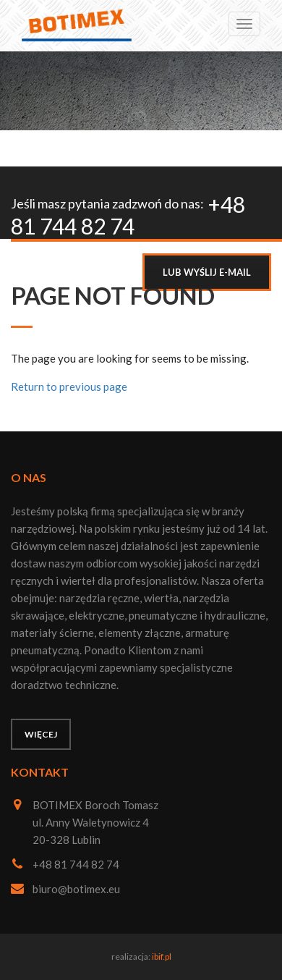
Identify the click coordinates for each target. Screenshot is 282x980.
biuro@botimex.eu (76, 889)
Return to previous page (69, 386)
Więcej (41, 734)
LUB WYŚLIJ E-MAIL (207, 272)
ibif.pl (162, 956)
